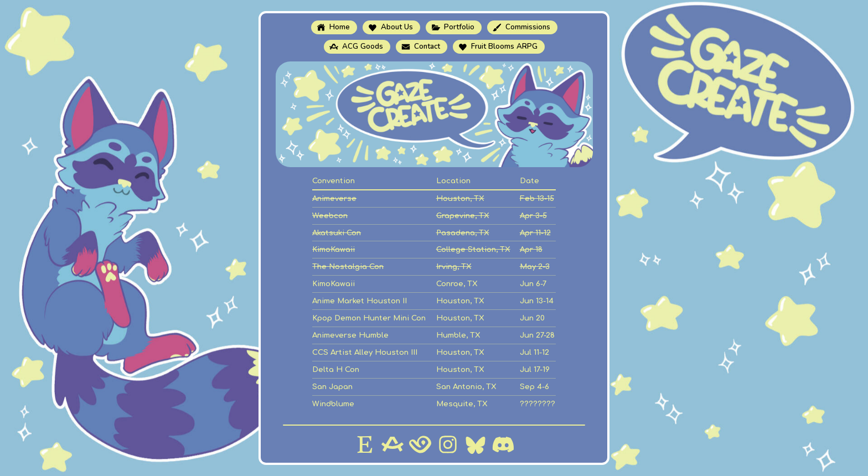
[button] (334, 27)
